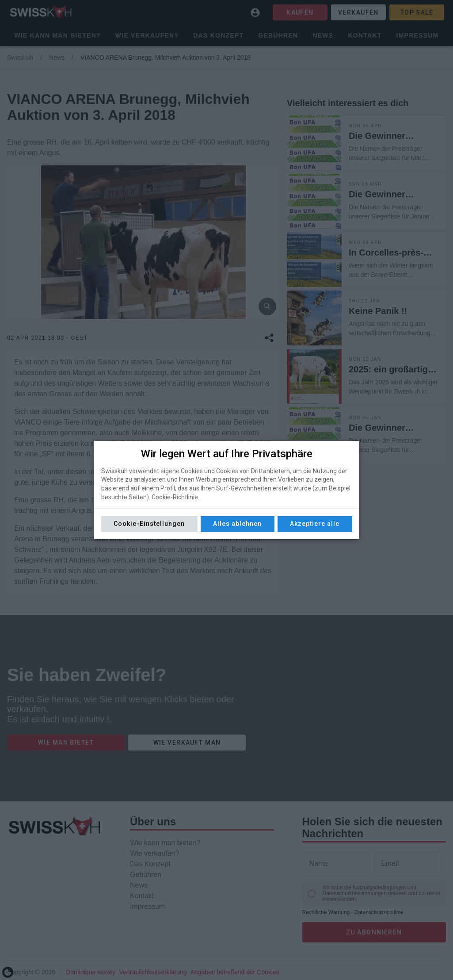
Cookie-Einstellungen (149, 524)
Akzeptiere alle (315, 524)
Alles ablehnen (237, 524)
